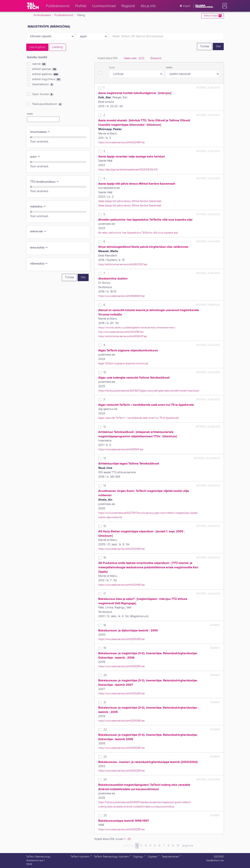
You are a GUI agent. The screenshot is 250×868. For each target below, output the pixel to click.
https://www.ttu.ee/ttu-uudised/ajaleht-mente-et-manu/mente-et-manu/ (137, 328)
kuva (112, 67)
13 (105, 458)
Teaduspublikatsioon (47, 104)
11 (104, 400)
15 (105, 526)
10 (105, 372)
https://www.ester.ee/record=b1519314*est (121, 449)
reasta (169, 67)
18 (105, 625)
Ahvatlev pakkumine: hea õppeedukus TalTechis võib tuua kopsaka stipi (138, 233)
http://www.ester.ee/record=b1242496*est (121, 332)
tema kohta (39, 248)
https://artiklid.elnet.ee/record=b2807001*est (123, 264)
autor (35, 157)
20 (105, 675)
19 (105, 648)
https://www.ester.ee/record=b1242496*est (121, 142)
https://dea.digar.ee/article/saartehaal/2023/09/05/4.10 (128, 170)
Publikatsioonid (64, 15)
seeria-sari (38, 231)
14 (105, 486)
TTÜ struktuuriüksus (45, 182)
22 (105, 730)
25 (105, 816)
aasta (30, 114)
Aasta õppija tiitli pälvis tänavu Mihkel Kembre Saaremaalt (130, 201)
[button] (224, 6)
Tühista (205, 46)
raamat (39, 64)
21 (105, 702)
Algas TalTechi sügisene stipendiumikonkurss (123, 363)
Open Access (43, 94)
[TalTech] (33, 6)
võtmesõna (39, 264)
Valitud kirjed (213, 16)
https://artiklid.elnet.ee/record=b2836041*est (123, 336)
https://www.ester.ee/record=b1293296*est (121, 639)
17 (105, 594)
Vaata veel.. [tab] (134, 58)
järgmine (188, 846)
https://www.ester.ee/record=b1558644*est (121, 296)
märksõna (38, 207)
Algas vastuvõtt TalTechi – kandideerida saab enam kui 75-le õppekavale (138, 418)
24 (105, 780)
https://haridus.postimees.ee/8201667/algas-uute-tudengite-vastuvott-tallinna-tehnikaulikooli (149, 391)
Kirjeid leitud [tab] (107, 58)
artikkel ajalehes (45, 74)
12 (105, 427)
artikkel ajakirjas (45, 69)
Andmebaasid (42, 15)
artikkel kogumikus (47, 79)
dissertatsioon (43, 84)
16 (105, 558)
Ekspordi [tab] (156, 58)
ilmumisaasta (40, 132)
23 (105, 757)
